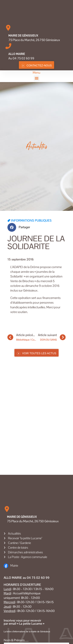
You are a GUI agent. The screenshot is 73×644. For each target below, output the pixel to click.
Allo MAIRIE (17, 54)
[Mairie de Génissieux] (8, 28)
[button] (37, 78)
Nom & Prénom (14, 640)
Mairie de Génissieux (23, 36)
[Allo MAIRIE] (8, 46)
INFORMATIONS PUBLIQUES (31, 220)
